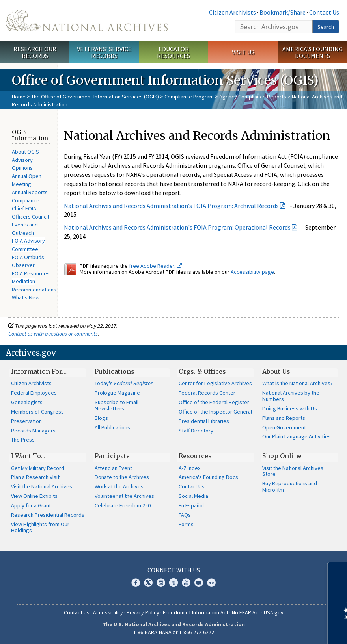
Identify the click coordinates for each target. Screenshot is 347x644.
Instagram (161, 583)
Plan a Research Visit (35, 477)
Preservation (26, 421)
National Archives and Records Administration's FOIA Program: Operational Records (177, 227)
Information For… (39, 371)
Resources (195, 456)
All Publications (112, 427)
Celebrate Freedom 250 (123, 505)
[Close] (338, 571)
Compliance (26, 200)
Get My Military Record (38, 468)
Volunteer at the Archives (124, 496)
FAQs (185, 515)
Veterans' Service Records (104, 52)
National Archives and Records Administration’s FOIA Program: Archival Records (171, 206)
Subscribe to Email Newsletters (117, 405)
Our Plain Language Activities (297, 436)
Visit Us (243, 52)
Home (19, 97)
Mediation (23, 281)
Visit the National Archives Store (293, 471)
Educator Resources (173, 52)
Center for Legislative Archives (215, 383)
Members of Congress (37, 412)
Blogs (101, 418)
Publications (115, 371)
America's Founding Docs (208, 477)
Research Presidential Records (48, 515)
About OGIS (25, 152)
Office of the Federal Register (214, 402)
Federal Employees (34, 393)
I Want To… (28, 456)
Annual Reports (30, 192)
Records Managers (33, 431)
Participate (112, 456)
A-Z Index (189, 468)
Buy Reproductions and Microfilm (290, 486)
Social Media (193, 496)
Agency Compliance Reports (253, 97)
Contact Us (324, 12)
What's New (26, 297)
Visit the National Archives (42, 486)
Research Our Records (35, 52)
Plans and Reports (284, 418)
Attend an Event (113, 468)
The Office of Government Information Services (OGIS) (95, 97)
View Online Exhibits (34, 496)
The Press (23, 440)
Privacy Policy (143, 612)
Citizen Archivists (232, 12)
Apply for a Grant (31, 505)
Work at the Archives (119, 486)
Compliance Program (189, 97)
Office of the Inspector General (215, 412)
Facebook (136, 583)
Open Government (284, 427)
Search (326, 27)
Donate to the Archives (122, 477)
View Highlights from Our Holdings (40, 527)
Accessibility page (252, 272)
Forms (186, 524)
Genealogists (27, 402)
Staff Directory (196, 431)
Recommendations (34, 290)
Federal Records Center (207, 393)
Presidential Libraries (204, 421)
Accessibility (108, 612)
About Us (276, 371)
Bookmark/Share (283, 12)
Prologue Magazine (117, 393)
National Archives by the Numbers (291, 396)
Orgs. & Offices (202, 371)
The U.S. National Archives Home (87, 20)
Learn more (277, 630)
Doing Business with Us (290, 408)
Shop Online (282, 456)
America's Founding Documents (312, 52)
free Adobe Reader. (156, 266)
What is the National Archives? (298, 383)
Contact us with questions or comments (53, 334)
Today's (124, 383)
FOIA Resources (31, 273)
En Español (191, 505)
